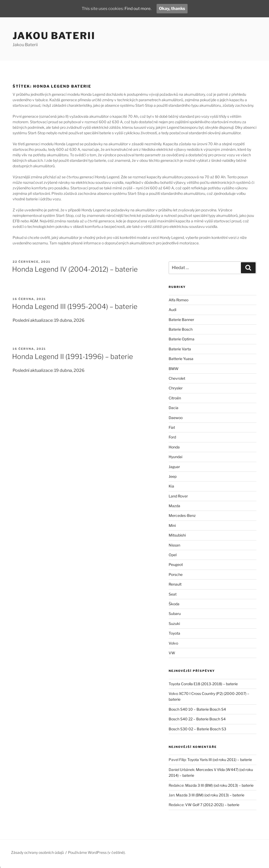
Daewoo (176, 418)
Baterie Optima (182, 339)
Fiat (172, 427)
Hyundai (175, 457)
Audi (172, 310)
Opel (173, 555)
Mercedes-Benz (182, 515)
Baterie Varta (180, 349)
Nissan (174, 545)
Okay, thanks (173, 9)
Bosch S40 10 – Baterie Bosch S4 (197, 709)
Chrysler (176, 388)
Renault (175, 584)
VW (172, 653)
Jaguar (174, 467)
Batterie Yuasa (181, 359)
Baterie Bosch (181, 329)
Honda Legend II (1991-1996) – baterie (73, 357)
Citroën (175, 398)
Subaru (175, 614)
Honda (174, 447)
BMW (174, 369)
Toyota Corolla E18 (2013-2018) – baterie (203, 684)
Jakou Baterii (54, 36)
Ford (172, 437)
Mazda (174, 506)
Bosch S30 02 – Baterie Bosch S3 (197, 729)
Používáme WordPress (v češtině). (97, 852)
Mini (172, 525)
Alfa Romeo (179, 300)
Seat (173, 594)
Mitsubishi (177, 535)
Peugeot (176, 564)
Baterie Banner (181, 320)
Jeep (173, 476)
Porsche (176, 574)
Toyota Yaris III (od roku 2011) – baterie (220, 760)
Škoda (174, 604)
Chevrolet (177, 378)
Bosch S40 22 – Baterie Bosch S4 (197, 719)
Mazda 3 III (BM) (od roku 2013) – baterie (219, 785)
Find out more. (138, 9)
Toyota (174, 633)
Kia (171, 486)
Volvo (173, 643)
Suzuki (174, 623)
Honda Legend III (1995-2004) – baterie (75, 306)
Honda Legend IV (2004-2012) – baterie (75, 269)
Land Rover (178, 496)
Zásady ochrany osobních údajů (37, 852)
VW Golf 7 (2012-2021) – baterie (212, 805)
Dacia (174, 408)
